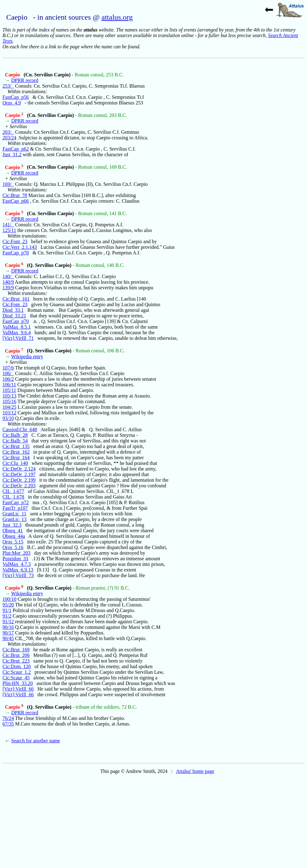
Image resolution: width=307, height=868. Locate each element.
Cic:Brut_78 (15, 195)
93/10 (8, 418)
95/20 (8, 605)
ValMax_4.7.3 (17, 564)
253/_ (8, 86)
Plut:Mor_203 (17, 553)
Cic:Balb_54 (15, 441)
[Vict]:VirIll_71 (18, 338)
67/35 (8, 724)
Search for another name (36, 741)
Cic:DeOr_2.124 (19, 469)
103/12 (9, 413)
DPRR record (25, 80)
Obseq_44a (14, 536)
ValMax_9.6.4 (17, 333)
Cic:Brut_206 (16, 655)
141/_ (8, 225)
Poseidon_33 (15, 559)
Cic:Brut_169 (16, 650)
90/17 (8, 633)
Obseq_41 (13, 530)
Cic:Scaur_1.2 (17, 672)
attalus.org (117, 17)
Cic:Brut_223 (16, 661)
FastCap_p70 (16, 253)
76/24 (8, 718)
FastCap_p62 (16, 149)
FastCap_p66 (16, 201)
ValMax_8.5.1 (17, 327)
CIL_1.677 (13, 491)
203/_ (8, 132)
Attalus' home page (195, 771)
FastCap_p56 (16, 97)
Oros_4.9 (12, 103)
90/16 (8, 627)
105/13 (9, 396)
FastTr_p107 (15, 508)
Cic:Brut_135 (16, 446)
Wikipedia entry (27, 357)
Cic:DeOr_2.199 (19, 480)
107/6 (8, 368)
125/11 (9, 230)
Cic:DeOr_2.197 (19, 474)
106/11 (9, 385)
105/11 (9, 390)
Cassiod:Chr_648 (20, 429)
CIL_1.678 (13, 497)
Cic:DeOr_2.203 (19, 486)
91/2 (7, 616)
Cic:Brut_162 (16, 452)
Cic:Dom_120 (17, 666)
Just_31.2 (12, 154)
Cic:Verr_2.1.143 (20, 247)
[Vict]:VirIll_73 (18, 575)
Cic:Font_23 (15, 241)
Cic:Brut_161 (16, 299)
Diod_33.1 (13, 310)
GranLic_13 (14, 519)
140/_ (8, 276)
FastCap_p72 (16, 502)
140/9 (8, 282)
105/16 (9, 401)
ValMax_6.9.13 (18, 570)
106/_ (8, 373)
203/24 (9, 138)
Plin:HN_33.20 (18, 683)
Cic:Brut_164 (16, 458)
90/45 (8, 638)
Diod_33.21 (14, 316)
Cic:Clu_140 (15, 463)
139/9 (8, 288)
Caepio (13, 75)
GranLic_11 (14, 514)
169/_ (8, 184)
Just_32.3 (12, 525)
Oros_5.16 (13, 547)
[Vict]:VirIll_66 (18, 689)
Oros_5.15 (13, 542)
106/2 (8, 379)
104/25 (9, 407)
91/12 (8, 622)
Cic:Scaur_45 (16, 678)
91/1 (7, 610)
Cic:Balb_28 (15, 435)
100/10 (9, 599)
